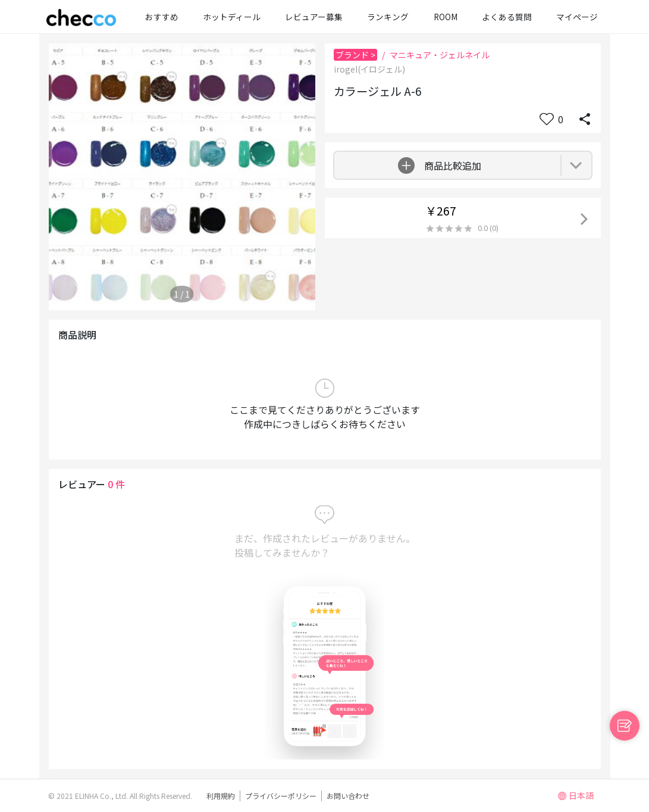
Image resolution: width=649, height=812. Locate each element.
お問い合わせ (348, 796)
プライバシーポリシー (281, 796)
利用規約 (221, 796)
